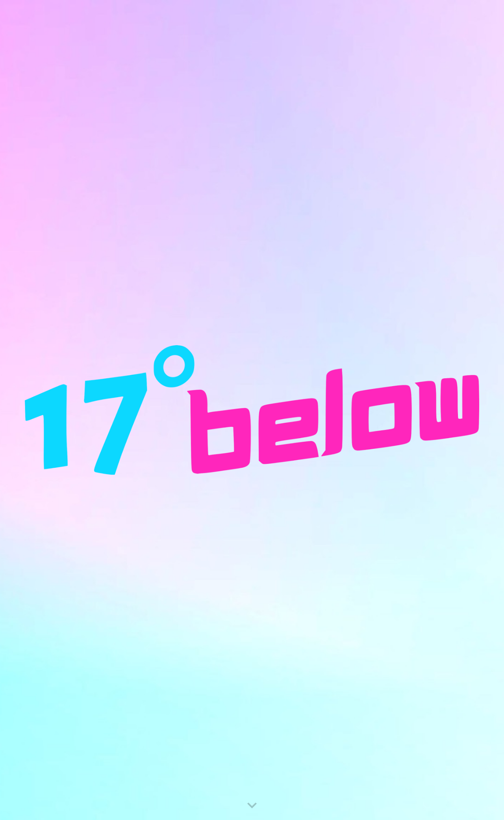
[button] (252, 806)
